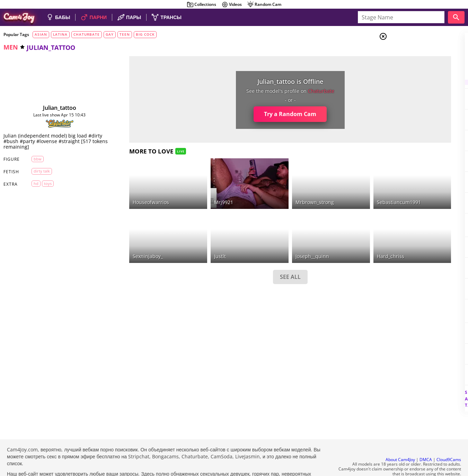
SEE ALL (244, 258)
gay (110, 34)
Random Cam (264, 5)
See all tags (429, 387)
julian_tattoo (50, 108)
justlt (187, 238)
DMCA (426, 441)
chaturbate (87, 34)
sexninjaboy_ (129, 238)
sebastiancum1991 (338, 193)
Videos (232, 5)
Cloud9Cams (449, 441)
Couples (411, 62)
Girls (409, 54)
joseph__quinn (266, 238)
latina (60, 34)
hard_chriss (330, 238)
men (11, 47)
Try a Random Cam (243, 114)
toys (43, 183)
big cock (145, 34)
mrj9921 (191, 193)
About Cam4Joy (400, 441)
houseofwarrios (132, 193)
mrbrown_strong (268, 193)
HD (31, 183)
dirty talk (37, 171)
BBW (33, 159)
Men (408, 71)
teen (125, 34)
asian (41, 34)
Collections (201, 5)
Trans (409, 79)
